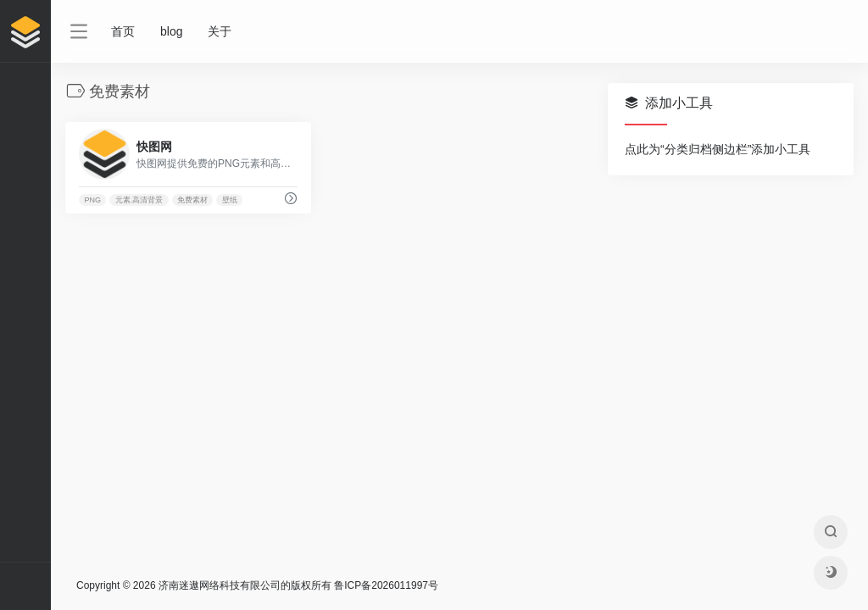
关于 (220, 31)
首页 (123, 31)
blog (171, 31)
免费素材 (192, 200)
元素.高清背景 (139, 200)
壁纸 (230, 200)
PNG (92, 200)
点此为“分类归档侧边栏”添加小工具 (718, 149)
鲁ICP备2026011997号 (386, 585)
